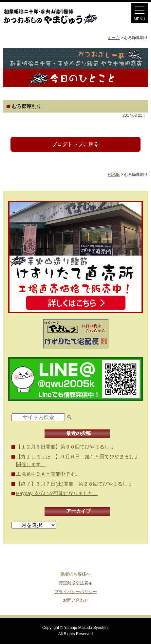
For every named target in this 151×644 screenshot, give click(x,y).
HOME (114, 175)
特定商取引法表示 (76, 583)
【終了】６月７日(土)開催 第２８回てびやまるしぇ (74, 484)
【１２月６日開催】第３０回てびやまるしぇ (65, 447)
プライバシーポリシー (76, 592)
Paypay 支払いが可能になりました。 (57, 493)
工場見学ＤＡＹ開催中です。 (48, 474)
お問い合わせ (76, 600)
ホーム (114, 38)
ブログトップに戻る (75, 144)
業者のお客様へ (75, 574)
